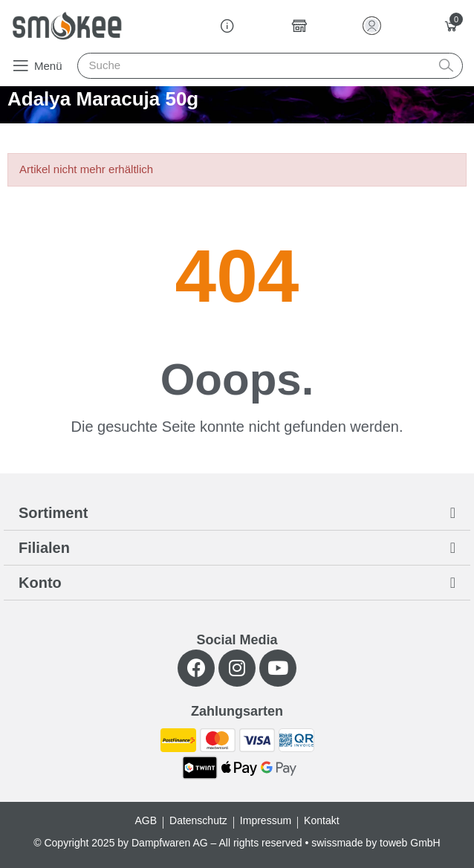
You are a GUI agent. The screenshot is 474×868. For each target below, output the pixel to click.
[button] (37, 65)
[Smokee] (67, 26)
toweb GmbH (410, 843)
